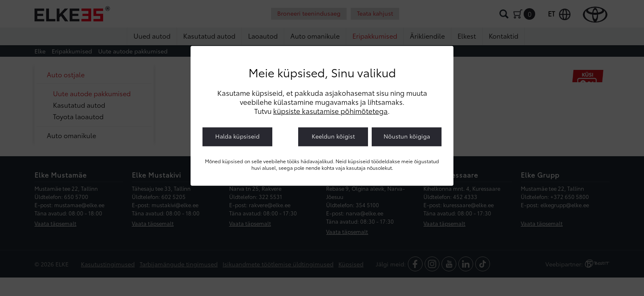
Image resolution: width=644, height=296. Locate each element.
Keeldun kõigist (333, 136)
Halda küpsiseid (237, 136)
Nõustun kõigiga (407, 136)
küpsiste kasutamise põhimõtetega (330, 111)
